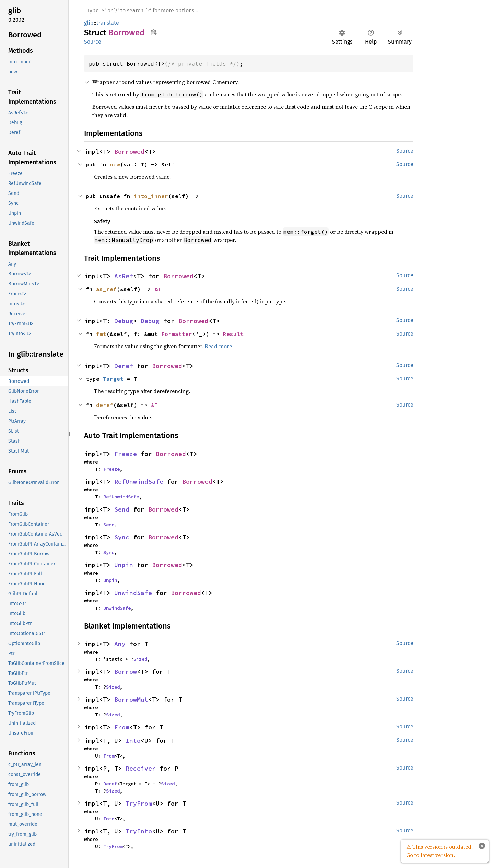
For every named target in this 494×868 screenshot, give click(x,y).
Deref (124, 366)
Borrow (126, 672)
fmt (101, 334)
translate (108, 23)
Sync (122, 537)
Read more (218, 346)
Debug (124, 321)
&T (158, 289)
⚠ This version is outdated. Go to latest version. (439, 851)
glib (89, 23)
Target (113, 379)
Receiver (141, 768)
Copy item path (154, 32)
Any (120, 644)
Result (233, 334)
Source (93, 42)
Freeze (126, 454)
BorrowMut (131, 699)
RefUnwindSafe (139, 482)
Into (133, 741)
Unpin (124, 565)
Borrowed (129, 151)
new (115, 164)
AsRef (124, 276)
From (122, 727)
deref (105, 405)
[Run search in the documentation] (249, 11)
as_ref (106, 289)
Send (122, 509)
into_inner (151, 196)
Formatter (177, 334)
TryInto (139, 831)
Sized (140, 659)
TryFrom (139, 803)
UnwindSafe (133, 593)
